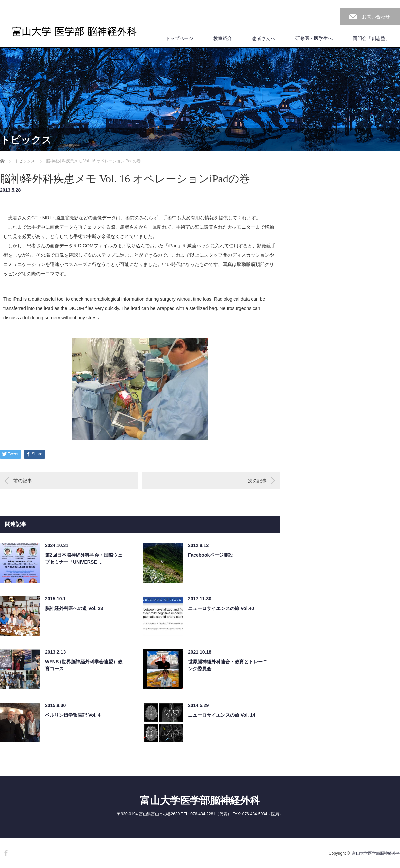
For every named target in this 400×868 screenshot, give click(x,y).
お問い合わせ (376, 17)
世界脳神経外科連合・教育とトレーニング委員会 (228, 665)
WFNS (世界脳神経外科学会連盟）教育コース (84, 665)
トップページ (179, 38)
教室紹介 (223, 38)
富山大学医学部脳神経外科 (200, 801)
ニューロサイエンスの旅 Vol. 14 (222, 715)
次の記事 (257, 481)
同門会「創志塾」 (371, 38)
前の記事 (23, 481)
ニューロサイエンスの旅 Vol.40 (221, 608)
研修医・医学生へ (314, 38)
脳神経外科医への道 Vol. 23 (74, 608)
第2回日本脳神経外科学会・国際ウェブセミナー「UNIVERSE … (84, 559)
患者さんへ (264, 38)
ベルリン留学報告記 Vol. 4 (73, 715)
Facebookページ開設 (210, 555)
